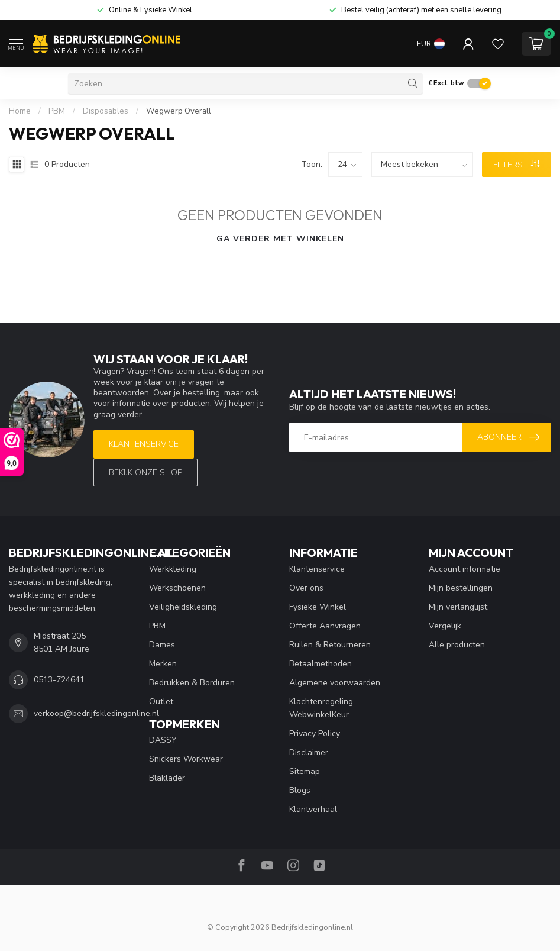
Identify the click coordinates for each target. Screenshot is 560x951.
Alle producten (457, 645)
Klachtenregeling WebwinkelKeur (321, 708)
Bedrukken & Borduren (192, 683)
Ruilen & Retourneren (330, 645)
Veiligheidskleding (183, 607)
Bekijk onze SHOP (145, 473)
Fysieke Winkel (318, 607)
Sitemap (305, 771)
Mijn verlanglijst (458, 607)
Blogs (300, 790)
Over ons (306, 588)
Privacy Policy (315, 734)
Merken (163, 664)
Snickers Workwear (186, 759)
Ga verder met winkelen (280, 239)
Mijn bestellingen (461, 588)
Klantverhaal (313, 809)
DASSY (163, 740)
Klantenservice (144, 444)
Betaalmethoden (321, 664)
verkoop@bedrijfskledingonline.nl (96, 713)
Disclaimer (309, 752)
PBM (57, 111)
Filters (516, 165)
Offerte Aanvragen (325, 626)
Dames (162, 645)
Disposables (106, 111)
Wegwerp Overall (179, 111)
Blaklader (167, 778)
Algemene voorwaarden (335, 683)
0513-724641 (59, 680)
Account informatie (464, 569)
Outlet (161, 702)
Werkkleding (173, 569)
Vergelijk (445, 626)
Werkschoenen (177, 588)
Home (20, 111)
